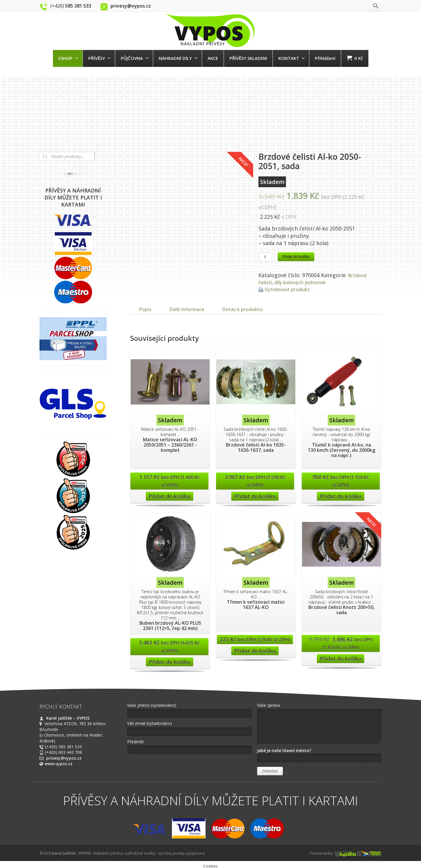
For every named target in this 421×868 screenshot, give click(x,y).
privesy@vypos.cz (64, 764)
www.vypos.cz (58, 769)
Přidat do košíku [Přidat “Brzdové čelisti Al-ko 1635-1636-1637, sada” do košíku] (255, 502)
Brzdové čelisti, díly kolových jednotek (314, 279)
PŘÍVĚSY (100, 58)
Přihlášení (325, 58)
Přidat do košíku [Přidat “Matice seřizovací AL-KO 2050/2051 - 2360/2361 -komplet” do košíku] (170, 502)
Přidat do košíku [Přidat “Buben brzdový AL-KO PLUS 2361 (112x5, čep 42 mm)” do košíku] (170, 668)
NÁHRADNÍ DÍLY (178, 58)
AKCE (213, 58)
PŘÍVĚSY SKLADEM (248, 58)
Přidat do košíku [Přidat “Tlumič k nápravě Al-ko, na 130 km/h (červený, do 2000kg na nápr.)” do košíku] (341, 502)
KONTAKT (292, 58)
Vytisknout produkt (289, 289)
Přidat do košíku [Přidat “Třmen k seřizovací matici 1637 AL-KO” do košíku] (255, 657)
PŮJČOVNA (135, 58)
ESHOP (68, 58)
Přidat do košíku (296, 257)
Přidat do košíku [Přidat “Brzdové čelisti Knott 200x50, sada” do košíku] (341, 664)
